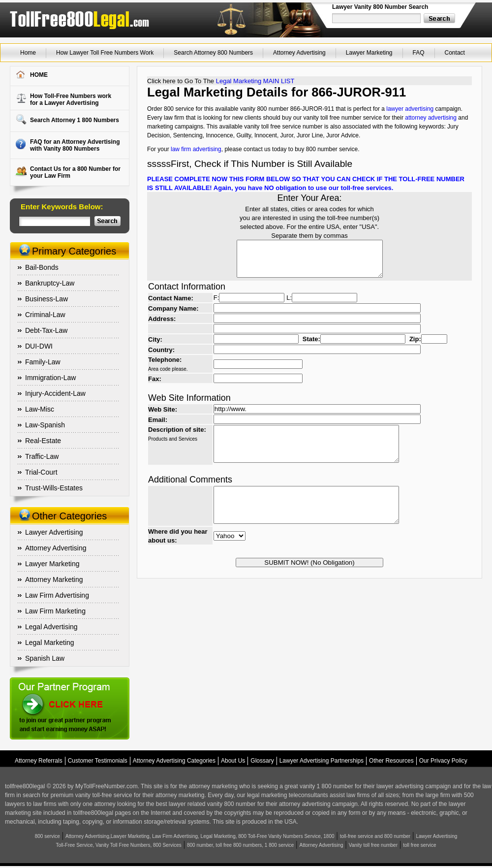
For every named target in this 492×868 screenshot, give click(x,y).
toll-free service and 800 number (375, 836)
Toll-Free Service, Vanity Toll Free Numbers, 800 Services (119, 845)
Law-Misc (40, 409)
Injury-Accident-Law (55, 393)
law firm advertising (196, 149)
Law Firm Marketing (55, 611)
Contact (455, 53)
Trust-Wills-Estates (54, 488)
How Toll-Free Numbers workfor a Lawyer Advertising (71, 99)
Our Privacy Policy (443, 761)
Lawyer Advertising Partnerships (322, 761)
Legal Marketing (50, 643)
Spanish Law (45, 658)
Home (28, 53)
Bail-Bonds (42, 267)
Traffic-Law (42, 456)
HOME (39, 75)
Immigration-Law (50, 378)
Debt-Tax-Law (46, 330)
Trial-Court (41, 472)
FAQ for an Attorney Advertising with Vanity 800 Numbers (75, 145)
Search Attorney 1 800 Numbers (75, 120)
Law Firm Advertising (57, 595)
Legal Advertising (51, 627)
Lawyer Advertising (54, 532)
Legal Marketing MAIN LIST (255, 81)
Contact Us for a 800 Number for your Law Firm (75, 172)
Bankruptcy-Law (50, 283)
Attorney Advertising (299, 53)
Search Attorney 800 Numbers (213, 53)
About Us (233, 761)
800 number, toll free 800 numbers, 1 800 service (240, 845)
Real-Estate (43, 441)
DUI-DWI (39, 346)
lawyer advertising (410, 109)
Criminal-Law (45, 315)
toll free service (419, 845)
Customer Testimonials (98, 761)
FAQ (419, 53)
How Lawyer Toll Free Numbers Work (105, 53)
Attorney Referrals (39, 761)
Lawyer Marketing (369, 53)
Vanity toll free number (373, 845)
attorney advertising (431, 118)
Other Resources (391, 761)
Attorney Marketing (54, 579)
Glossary (262, 761)
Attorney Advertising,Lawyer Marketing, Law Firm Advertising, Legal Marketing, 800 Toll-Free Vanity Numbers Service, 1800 (200, 836)
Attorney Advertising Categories (174, 761)
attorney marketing (213, 786)
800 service (47, 836)
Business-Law (46, 299)
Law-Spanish (45, 425)
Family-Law (43, 362)
